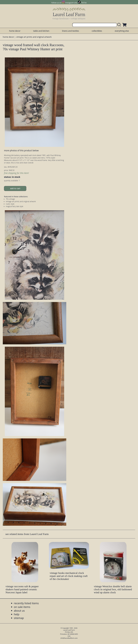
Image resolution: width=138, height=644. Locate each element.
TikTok (84, 3)
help (17, 614)
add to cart (15, 188)
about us (19, 611)
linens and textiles (70, 31)
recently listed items (26, 603)
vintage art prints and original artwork (34, 37)
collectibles (97, 31)
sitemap (19, 618)
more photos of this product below (21, 150)
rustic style (10, 204)
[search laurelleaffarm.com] (120, 25)
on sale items (22, 607)
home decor (15, 31)
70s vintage (10, 199)
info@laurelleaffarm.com (69, 638)
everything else (122, 31)
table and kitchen (41, 31)
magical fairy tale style (14, 206)
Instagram (70, 3)
